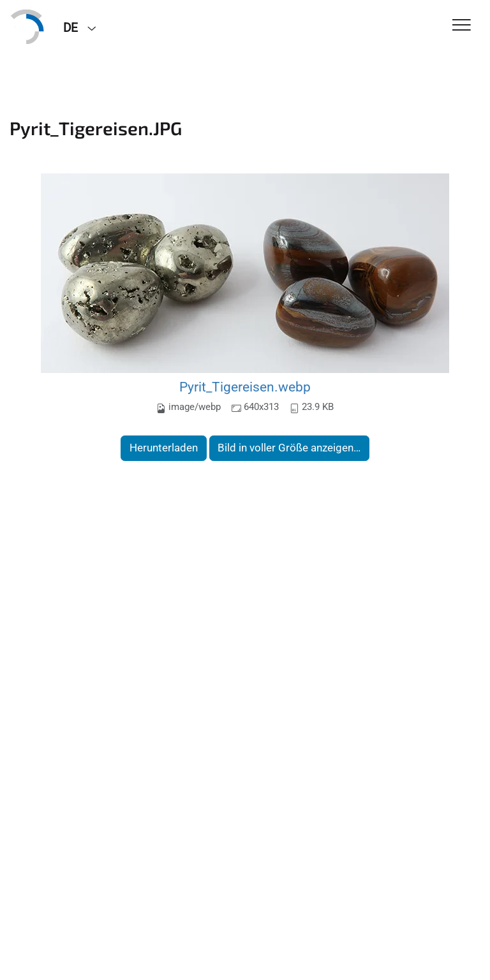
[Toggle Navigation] (462, 26)
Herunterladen (164, 448)
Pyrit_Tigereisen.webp (245, 387)
